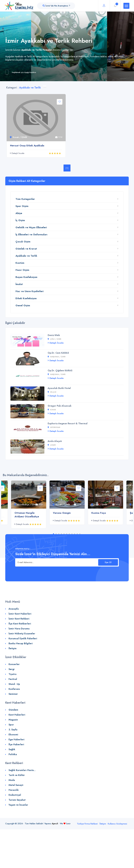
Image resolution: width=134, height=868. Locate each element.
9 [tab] (75, 534)
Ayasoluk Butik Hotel (59, 388)
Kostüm (20, 263)
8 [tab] (72, 534)
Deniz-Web (54, 335)
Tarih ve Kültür (17, 775)
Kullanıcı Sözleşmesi (117, 824)
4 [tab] (61, 534)
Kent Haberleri (17, 715)
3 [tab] (59, 534)
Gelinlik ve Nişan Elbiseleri (31, 227)
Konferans (14, 689)
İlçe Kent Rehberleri (20, 624)
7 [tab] (69, 534)
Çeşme (52, 445)
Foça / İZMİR (99, 505)
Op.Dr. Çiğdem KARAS (60, 370)
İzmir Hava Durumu (19, 629)
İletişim (13, 648)
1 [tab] (53, 534)
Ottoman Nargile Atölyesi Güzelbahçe (27, 515)
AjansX (55, 824)
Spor (11, 725)
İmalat (19, 284)
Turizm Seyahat (17, 800)
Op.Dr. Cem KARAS (58, 353)
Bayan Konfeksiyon (26, 277)
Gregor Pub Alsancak (60, 406)
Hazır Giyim (22, 270)
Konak (52, 410)
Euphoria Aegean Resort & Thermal (68, 423)
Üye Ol (108, 562)
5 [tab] (64, 534)
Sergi (12, 669)
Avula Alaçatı (55, 441)
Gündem (13, 710)
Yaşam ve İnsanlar (18, 805)
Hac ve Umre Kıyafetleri (30, 291)
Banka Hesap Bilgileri (21, 643)
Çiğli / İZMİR (54, 339)
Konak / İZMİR (18, 137)
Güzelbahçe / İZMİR (26, 505)
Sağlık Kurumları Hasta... (22, 770)
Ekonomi (13, 734)
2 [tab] (56, 534)
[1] (67, 168)
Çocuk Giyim (23, 242)
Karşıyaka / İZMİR (57, 357)
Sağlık (12, 749)
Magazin (13, 720)
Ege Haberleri (17, 739)
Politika (13, 754)
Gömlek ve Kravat (26, 249)
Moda (12, 780)
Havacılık (14, 790)
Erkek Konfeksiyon (26, 298)
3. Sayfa (13, 730)
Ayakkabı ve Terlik (26, 256)
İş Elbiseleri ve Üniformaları (31, 234)
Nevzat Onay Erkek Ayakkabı (27, 146)
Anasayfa (14, 609)
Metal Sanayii (16, 785)
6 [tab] (67, 534)
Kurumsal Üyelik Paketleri (23, 638)
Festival (13, 679)
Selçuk (52, 392)
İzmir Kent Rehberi (19, 619)
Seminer (13, 694)
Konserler (14, 664)
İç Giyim (20, 220)
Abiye (19, 213)
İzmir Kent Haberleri (20, 614)
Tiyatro (13, 674)
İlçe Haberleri (16, 744)
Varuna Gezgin (62, 513)
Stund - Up (14, 684)
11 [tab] (80, 534)
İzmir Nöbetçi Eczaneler (22, 634)
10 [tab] (77, 534)
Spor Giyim (22, 206)
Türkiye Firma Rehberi (87, 824)
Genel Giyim (23, 305)
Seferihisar (54, 427)
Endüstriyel (15, 795)
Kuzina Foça (99, 513)
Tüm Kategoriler (25, 199)
